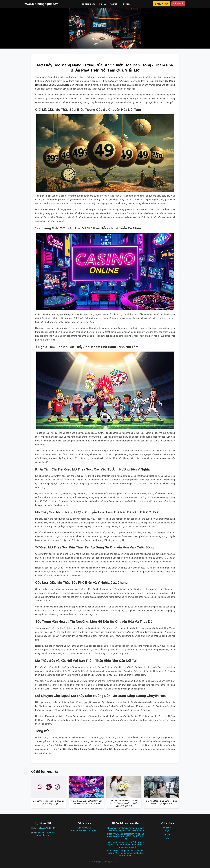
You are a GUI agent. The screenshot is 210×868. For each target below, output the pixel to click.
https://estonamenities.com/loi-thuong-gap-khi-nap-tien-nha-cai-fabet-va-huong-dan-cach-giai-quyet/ (126, 845)
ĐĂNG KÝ (178, 4)
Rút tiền (126, 4)
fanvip (167, 835)
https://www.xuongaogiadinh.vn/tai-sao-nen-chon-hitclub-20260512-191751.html (126, 836)
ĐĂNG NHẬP (161, 4)
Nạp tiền (114, 4)
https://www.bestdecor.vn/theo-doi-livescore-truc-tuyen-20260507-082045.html (126, 829)
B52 (167, 831)
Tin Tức (103, 4)
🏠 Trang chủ (88, 4)
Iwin (167, 838)
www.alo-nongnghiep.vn (42, 4)
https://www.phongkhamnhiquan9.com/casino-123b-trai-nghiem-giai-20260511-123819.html (126, 853)
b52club (167, 828)
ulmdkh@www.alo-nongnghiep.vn (46, 834)
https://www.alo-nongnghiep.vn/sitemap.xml (84, 829)
